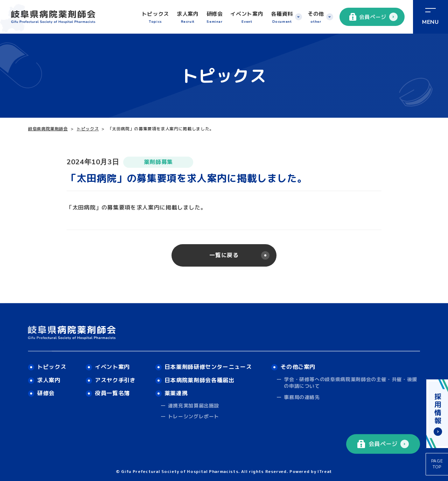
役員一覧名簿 (112, 393)
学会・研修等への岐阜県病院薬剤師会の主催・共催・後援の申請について (351, 383)
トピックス (155, 18)
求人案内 (188, 18)
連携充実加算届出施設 (194, 406)
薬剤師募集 (158, 162)
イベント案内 (247, 18)
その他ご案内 (298, 367)
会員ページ (368, 17)
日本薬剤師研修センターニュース (208, 367)
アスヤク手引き (115, 380)
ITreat (325, 471)
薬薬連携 (176, 393)
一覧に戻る (224, 255)
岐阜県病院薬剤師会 (48, 129)
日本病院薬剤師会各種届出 (199, 380)
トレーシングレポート (194, 417)
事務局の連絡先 (302, 397)
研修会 (215, 18)
